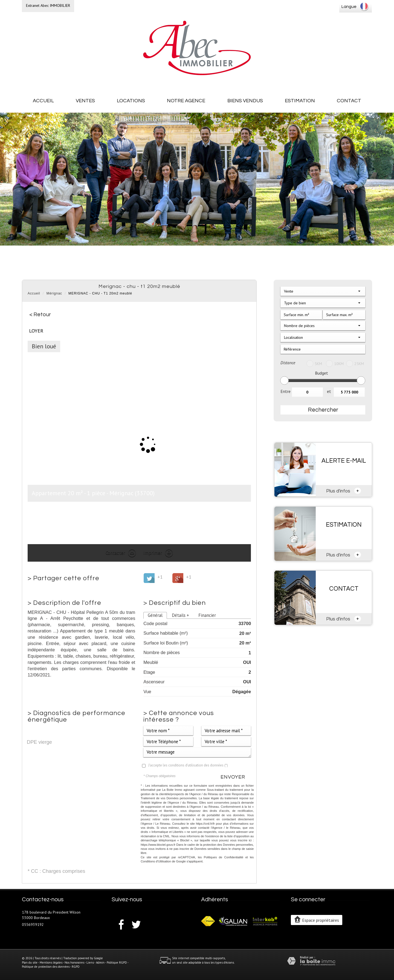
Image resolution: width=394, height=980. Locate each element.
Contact (349, 101)
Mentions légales (51, 962)
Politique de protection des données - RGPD (51, 967)
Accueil (43, 101)
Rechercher (323, 410)
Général (155, 615)
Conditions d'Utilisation (156, 861)
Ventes (85, 101)
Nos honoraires (74, 962)
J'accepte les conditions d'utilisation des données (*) (188, 765)
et (329, 391)
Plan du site (30, 962)
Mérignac (54, 293)
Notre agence (186, 101)
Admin (100, 962)
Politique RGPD (117, 962)
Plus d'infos (344, 491)
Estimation (300, 101)
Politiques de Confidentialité (224, 857)
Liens (90, 962)
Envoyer (233, 777)
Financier (207, 615)
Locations (131, 101)
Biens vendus (245, 101)
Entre (286, 391)
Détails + (180, 615)
